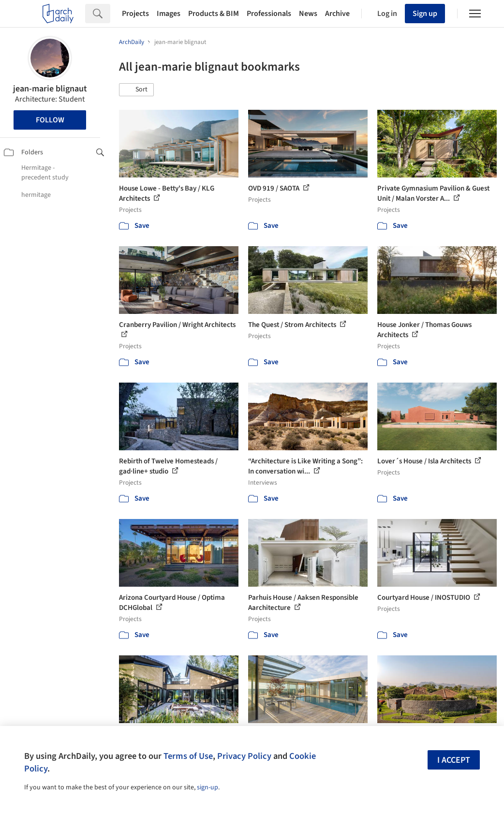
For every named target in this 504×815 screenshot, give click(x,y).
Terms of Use (188, 756)
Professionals (269, 14)
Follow (50, 120)
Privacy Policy (244, 756)
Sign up (425, 14)
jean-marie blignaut (50, 89)
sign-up (208, 787)
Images (169, 14)
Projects (135, 14)
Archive (337, 14)
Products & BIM (214, 14)
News (308, 14)
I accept (454, 760)
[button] (136, 90)
